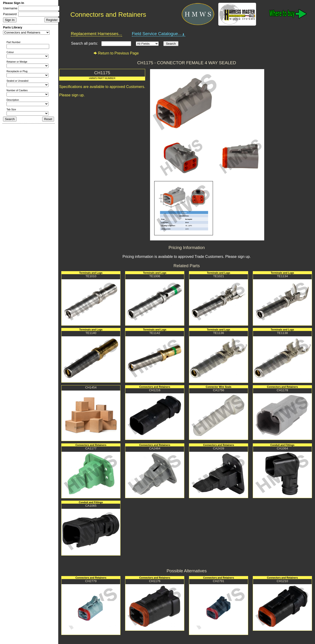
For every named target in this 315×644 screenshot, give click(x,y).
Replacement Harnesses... (96, 34)
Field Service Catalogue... (159, 34)
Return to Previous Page (116, 53)
